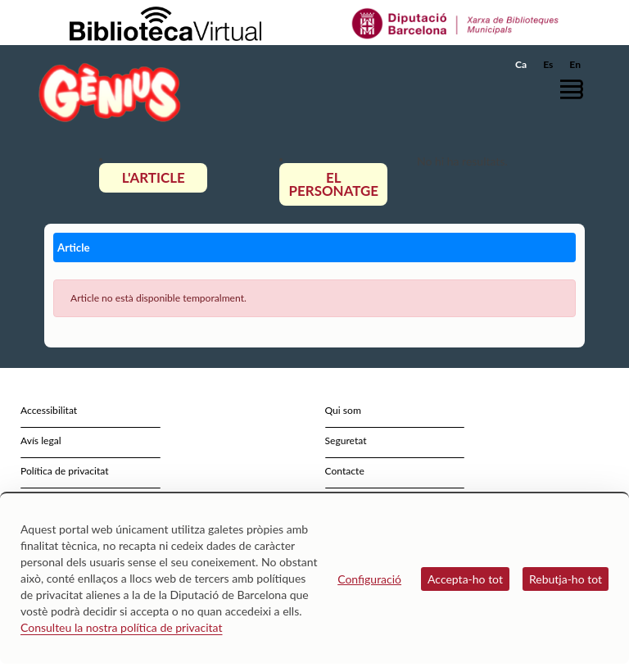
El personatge (334, 184)
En (575, 64)
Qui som (343, 410)
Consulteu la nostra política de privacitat (122, 627)
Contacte (345, 471)
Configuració (369, 579)
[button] (576, 89)
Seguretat (346, 440)
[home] (110, 92)
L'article (154, 177)
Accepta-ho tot (465, 579)
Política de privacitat (65, 471)
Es (548, 64)
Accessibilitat (49, 410)
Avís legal (41, 440)
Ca (521, 64)
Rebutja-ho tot (566, 579)
